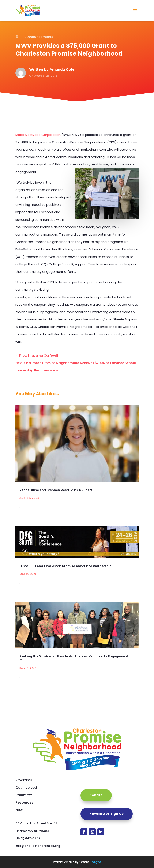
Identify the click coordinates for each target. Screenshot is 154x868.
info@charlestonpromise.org (38, 846)
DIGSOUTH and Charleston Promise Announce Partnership (65, 566)
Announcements (39, 37)
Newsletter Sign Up (107, 814)
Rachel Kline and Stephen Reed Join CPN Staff (56, 490)
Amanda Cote (62, 70)
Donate (96, 795)
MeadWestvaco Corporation (38, 135)
